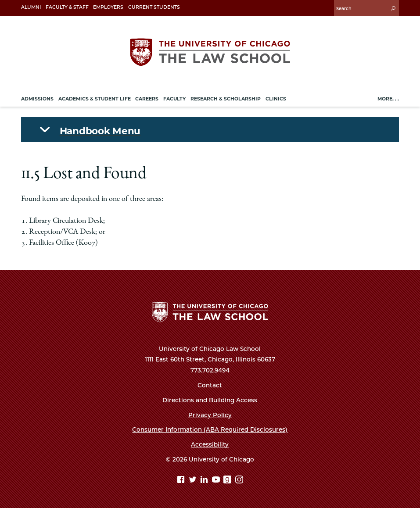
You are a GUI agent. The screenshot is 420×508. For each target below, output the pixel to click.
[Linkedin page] (205, 481)
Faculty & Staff (67, 7)
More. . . (388, 99)
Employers (108, 7)
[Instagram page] (239, 481)
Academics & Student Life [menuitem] (95, 99)
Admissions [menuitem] (37, 99)
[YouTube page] (217, 481)
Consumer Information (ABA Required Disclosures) (210, 429)
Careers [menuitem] (147, 99)
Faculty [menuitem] (174, 99)
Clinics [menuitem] (276, 99)
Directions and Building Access (210, 400)
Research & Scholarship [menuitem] (226, 99)
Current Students (154, 7)
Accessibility (210, 444)
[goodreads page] (228, 481)
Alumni (31, 7)
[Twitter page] (194, 481)
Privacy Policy (210, 415)
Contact (210, 385)
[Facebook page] (182, 481)
